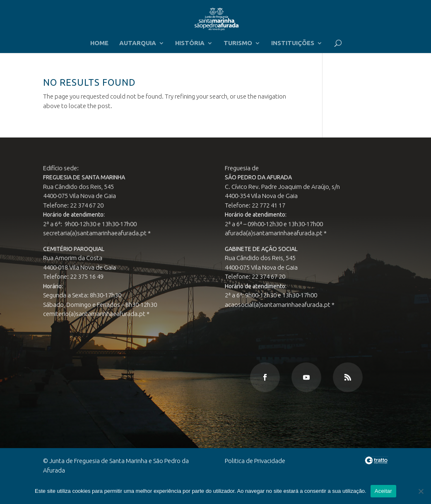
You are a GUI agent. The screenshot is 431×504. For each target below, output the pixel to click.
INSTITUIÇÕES (293, 43)
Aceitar (383, 491)
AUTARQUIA (138, 43)
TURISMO (238, 43)
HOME (99, 43)
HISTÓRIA (190, 43)
